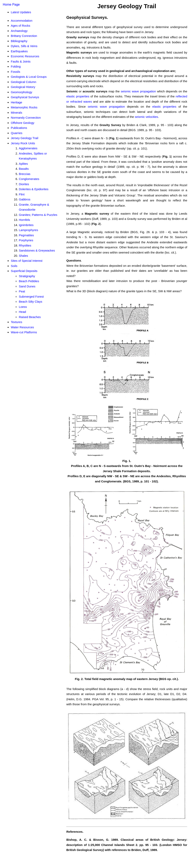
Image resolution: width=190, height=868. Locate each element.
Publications (19, 128)
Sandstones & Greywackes (37, 250)
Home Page (11, 5)
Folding (16, 66)
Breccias (25, 174)
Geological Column (24, 82)
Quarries (17, 133)
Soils (14, 266)
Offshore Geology (23, 123)
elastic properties (78, 96)
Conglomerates (29, 179)
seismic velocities (147, 117)
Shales (23, 256)
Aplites (23, 164)
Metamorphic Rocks (24, 107)
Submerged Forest (31, 297)
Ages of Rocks (21, 26)
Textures (17, 322)
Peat (22, 291)
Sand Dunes (27, 286)
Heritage (17, 102)
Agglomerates (28, 148)
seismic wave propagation (138, 91)
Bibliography (19, 41)
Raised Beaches (30, 317)
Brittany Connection (24, 36)
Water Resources (22, 327)
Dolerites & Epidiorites (34, 189)
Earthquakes (19, 51)
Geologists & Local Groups (29, 77)
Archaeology (19, 31)
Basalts (24, 169)
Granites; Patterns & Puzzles (38, 215)
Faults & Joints (21, 61)
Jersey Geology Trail (25, 138)
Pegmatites (26, 235)
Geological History (23, 87)
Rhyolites (25, 245)
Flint (22, 194)
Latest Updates (21, 12)
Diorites (24, 184)
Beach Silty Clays (31, 302)
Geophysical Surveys (25, 97)
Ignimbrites (26, 225)
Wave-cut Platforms (24, 332)
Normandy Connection (26, 118)
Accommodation (22, 21)
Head (22, 312)
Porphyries (26, 240)
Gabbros (25, 199)
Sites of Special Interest (27, 261)
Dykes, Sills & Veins (24, 46)
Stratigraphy (27, 276)
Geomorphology (22, 92)
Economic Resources (25, 56)
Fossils (16, 72)
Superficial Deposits (24, 271)
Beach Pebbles (29, 281)
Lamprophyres (28, 230)
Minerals (17, 113)
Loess (23, 307)
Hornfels (24, 220)
